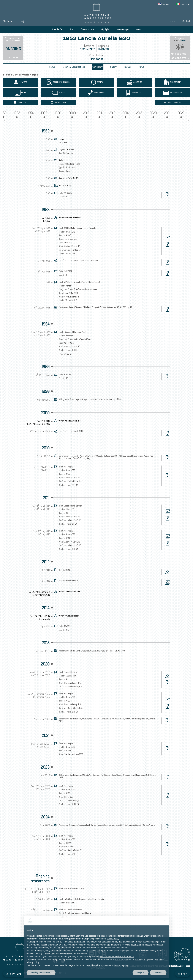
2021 (46, 735)
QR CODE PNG (180, 54)
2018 (46, 643)
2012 (46, 562)
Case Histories (88, 29)
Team (172, 21)
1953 (46, 209)
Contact (186, 21)
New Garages (123, 29)
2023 (45, 767)
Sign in (166, 4)
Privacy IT (28, 973)
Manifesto (8, 21)
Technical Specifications (74, 67)
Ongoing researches (40, 878)
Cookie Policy (41, 973)
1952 (46, 131)
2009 (45, 413)
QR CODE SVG (180, 58)
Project (23, 21)
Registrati (185, 4)
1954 (46, 324)
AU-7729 (13, 58)
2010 (46, 448)
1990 (46, 391)
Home (52, 67)
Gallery (113, 67)
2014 (46, 608)
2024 (45, 817)
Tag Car (128, 67)
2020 (45, 664)
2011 (46, 498)
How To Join (58, 29)
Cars (72, 29)
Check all (21, 102)
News (138, 29)
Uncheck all (59, 102)
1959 (46, 367)
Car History (98, 67)
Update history (172, 102)
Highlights (106, 29)
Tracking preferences (58, 973)
